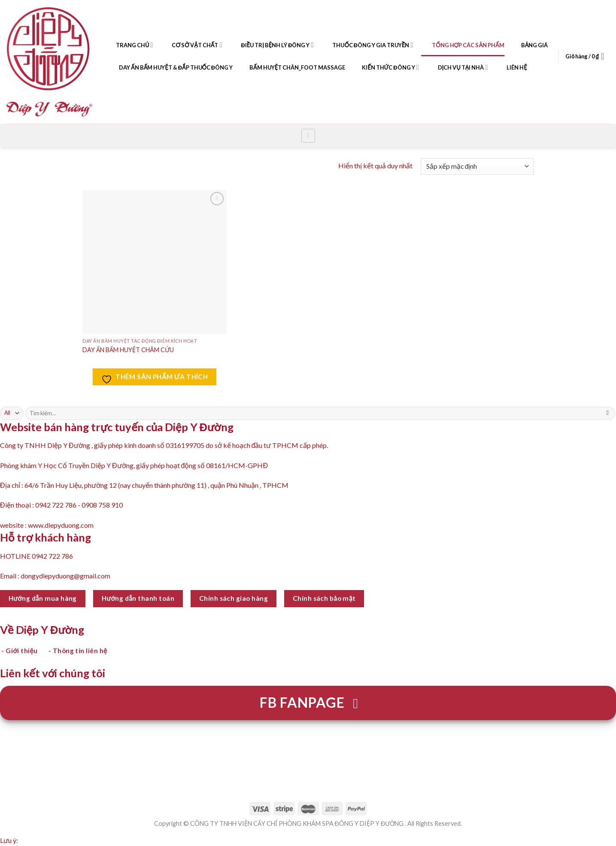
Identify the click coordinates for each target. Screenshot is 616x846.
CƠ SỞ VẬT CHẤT (191, 45)
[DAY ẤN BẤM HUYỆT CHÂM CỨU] (154, 262)
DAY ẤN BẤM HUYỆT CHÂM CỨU (128, 350)
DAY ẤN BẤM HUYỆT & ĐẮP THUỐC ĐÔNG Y (170, 67)
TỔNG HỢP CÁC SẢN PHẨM (463, 45)
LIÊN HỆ (511, 67)
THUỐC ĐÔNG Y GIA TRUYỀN (367, 45)
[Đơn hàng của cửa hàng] (477, 166)
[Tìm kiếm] (308, 136)
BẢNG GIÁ (529, 45)
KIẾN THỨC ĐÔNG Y (385, 67)
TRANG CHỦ (129, 45)
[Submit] (608, 413)
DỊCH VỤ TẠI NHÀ (458, 67)
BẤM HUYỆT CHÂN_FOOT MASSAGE (292, 67)
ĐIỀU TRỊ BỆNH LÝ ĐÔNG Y (272, 45)
